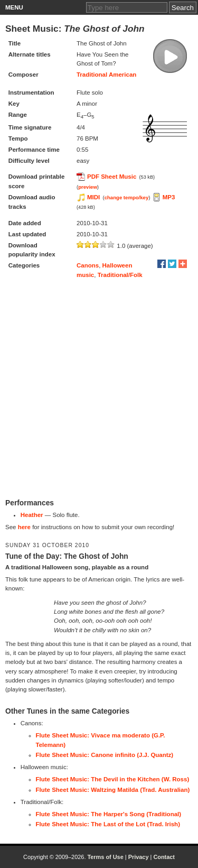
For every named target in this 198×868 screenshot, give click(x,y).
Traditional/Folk (120, 275)
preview (88, 187)
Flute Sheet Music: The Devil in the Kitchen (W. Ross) (113, 779)
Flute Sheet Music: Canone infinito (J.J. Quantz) (105, 755)
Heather (32, 515)
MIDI (93, 197)
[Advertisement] (99, 389)
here (24, 527)
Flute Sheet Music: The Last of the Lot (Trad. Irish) (108, 824)
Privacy (139, 857)
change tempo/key (127, 197)
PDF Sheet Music (112, 177)
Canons (88, 265)
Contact (164, 857)
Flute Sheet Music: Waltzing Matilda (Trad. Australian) (113, 790)
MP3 (169, 197)
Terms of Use (105, 857)
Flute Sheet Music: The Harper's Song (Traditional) (109, 814)
